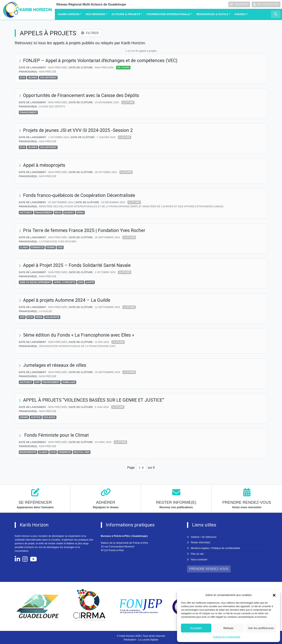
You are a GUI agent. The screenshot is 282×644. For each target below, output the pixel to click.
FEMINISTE (37, 247)
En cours (123, 68)
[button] (274, 595)
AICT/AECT (26, 213)
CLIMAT (24, 247)
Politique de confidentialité (226, 637)
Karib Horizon (69, 14)
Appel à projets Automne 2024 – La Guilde (68, 300)
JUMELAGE (69, 382)
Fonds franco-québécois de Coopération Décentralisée (80, 195)
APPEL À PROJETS (65, 282)
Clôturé (128, 102)
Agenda (240, 14)
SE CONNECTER (266, 4)
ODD (60, 247)
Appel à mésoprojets (45, 165)
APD (22, 317)
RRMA (80, 213)
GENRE (24, 417)
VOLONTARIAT (48, 78)
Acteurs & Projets (126, 14)
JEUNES (33, 78)
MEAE (58, 213)
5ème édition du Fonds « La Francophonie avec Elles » (80, 335)
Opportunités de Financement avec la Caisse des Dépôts (83, 95)
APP (37, 382)
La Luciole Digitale (148, 639)
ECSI (23, 78)
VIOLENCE (49, 417)
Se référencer (209, 537)
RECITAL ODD (82, 452)
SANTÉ (90, 282)
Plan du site (197, 553)
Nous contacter (199, 559)
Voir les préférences (261, 628)
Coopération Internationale (168, 14)
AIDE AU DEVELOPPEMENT (35, 282)
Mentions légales (200, 548)
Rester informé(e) (201, 542)
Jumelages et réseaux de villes (56, 365)
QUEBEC (69, 213)
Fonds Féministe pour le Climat (57, 435)
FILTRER (90, 33)
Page (131, 468)
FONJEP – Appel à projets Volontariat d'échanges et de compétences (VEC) (103, 61)
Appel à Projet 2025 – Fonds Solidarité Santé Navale (78, 265)
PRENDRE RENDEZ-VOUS (209, 568)
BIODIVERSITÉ (28, 452)
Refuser (229, 628)
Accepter (196, 628)
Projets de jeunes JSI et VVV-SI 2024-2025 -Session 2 (79, 130)
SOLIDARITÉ (52, 317)
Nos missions (95, 14)
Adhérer (195, 537)
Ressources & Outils (212, 14)
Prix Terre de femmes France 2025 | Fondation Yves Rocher (86, 230)
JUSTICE (36, 417)
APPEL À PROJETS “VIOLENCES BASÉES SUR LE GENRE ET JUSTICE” (96, 400)
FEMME (50, 247)
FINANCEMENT (28, 112)
